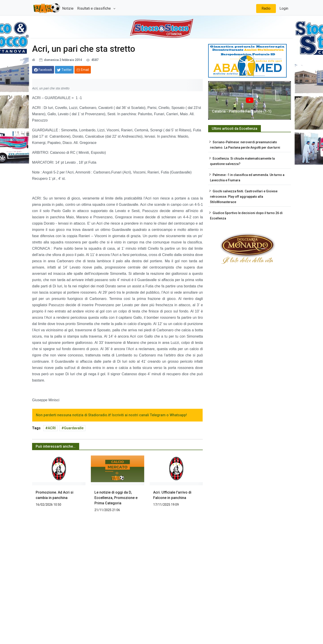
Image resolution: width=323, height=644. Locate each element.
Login (284, 8)
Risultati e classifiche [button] (94, 8)
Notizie (68, 8)
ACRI (52, 428)
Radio (266, 8)
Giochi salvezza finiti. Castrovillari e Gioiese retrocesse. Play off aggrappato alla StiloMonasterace (244, 197)
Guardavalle (74, 428)
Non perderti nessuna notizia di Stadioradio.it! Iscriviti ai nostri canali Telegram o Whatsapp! (111, 415)
